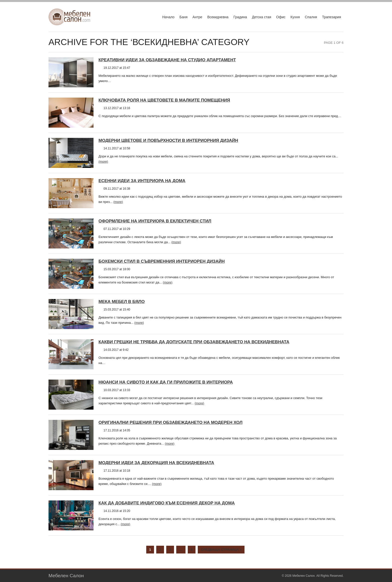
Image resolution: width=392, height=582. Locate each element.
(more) (103, 162)
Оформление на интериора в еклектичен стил (155, 221)
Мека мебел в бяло (122, 302)
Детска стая (262, 17)
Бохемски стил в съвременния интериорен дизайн (162, 261)
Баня (183, 17)
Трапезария (331, 17)
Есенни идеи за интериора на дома (142, 181)
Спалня (311, 17)
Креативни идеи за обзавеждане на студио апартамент (167, 60)
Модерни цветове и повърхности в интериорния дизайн (168, 140)
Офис (281, 17)
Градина (240, 17)
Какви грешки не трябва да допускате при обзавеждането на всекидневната (194, 342)
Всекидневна (218, 17)
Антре (197, 17)
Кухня (295, 17)
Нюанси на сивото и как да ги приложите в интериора (166, 382)
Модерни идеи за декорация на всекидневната (156, 463)
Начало (168, 17)
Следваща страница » (221, 550)
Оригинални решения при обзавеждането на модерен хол (170, 422)
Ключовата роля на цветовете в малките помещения (164, 100)
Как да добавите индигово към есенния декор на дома (167, 503)
